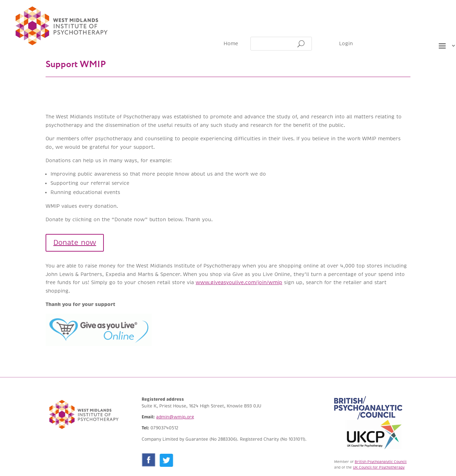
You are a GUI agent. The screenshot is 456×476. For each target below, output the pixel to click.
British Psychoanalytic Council (381, 462)
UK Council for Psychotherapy (379, 467)
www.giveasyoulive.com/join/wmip (239, 283)
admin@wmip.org (175, 417)
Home (231, 44)
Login (346, 44)
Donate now (75, 243)
